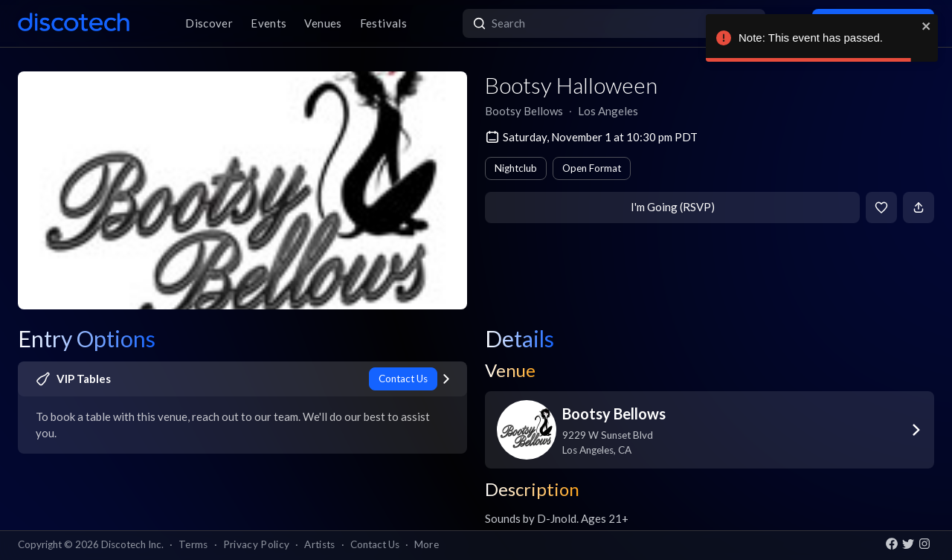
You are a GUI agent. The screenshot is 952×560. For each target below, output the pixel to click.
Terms (193, 544)
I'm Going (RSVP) (673, 207)
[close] (927, 26)
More (427, 544)
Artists (319, 544)
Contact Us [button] (375, 544)
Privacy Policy (257, 544)
